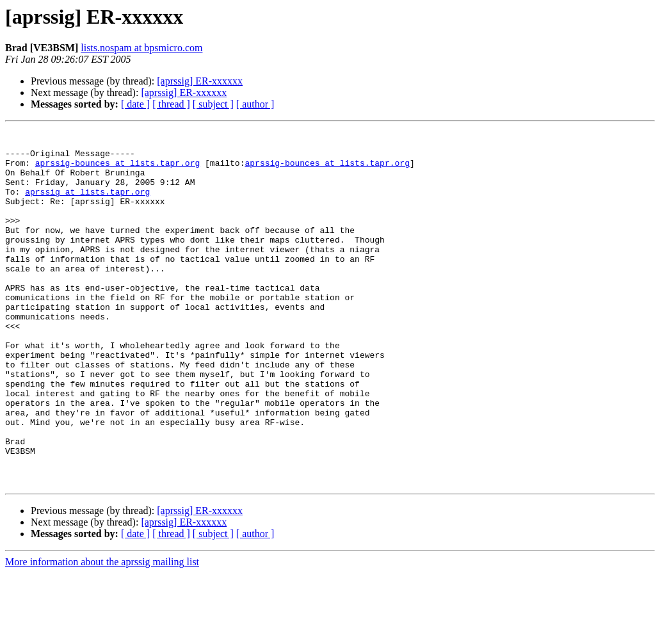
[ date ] (135, 104)
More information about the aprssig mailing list (102, 633)
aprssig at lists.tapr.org (87, 205)
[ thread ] (171, 104)
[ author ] (255, 104)
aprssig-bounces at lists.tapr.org (117, 170)
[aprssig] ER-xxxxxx (200, 81)
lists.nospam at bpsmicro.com (141, 48)
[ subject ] (213, 104)
